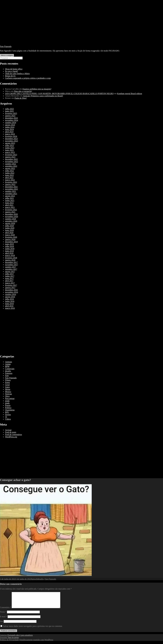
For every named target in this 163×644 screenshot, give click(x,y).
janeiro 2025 (10, 116)
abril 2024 (9, 132)
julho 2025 (9, 109)
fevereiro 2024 (11, 136)
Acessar (8, 430)
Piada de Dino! (21, 98)
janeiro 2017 (10, 288)
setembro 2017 (11, 269)
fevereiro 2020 (11, 237)
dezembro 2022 (11, 159)
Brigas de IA (10, 76)
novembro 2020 (12, 217)
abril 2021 (9, 205)
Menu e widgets (7, 55)
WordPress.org (11, 437)
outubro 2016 (11, 294)
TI (6, 417)
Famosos (9, 373)
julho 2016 (9, 299)
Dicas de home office (14, 69)
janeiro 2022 (10, 184)
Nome (3, 615)
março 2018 (10, 255)
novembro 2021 (12, 189)
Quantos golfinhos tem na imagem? (37, 89)
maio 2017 (9, 278)
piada (7, 401)
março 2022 (10, 180)
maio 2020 (9, 230)
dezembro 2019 (11, 242)
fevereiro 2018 (11, 258)
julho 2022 (9, 171)
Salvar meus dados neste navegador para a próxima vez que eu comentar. (33, 629)
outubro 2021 (11, 191)
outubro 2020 (11, 219)
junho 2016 (10, 301)
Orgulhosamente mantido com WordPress (36, 643)
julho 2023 (9, 145)
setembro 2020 (11, 221)
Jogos (7, 387)
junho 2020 (10, 228)
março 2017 (10, 283)
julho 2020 (9, 226)
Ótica (7, 396)
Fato (7, 376)
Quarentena (10, 410)
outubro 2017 (11, 267)
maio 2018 (9, 251)
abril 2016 (9, 306)
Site (2, 624)
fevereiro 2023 (11, 155)
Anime (8, 364)
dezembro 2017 (11, 262)
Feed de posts (11, 432)
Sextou (8, 415)
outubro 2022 (11, 164)
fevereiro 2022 (11, 182)
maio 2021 (9, 203)
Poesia (8, 405)
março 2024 (10, 134)
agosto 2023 (10, 143)
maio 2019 (9, 244)
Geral (7, 385)
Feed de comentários (13, 434)
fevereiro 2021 (11, 210)
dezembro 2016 (11, 290)
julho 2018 (9, 246)
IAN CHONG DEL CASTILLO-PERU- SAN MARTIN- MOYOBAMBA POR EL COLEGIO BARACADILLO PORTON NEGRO (59, 94)
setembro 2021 (11, 194)
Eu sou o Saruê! (12, 71)
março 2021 (10, 207)
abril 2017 (9, 281)
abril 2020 (9, 233)
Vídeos (8, 419)
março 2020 (10, 235)
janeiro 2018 (10, 260)
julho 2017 (9, 274)
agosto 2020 (10, 223)
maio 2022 (9, 175)
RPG (7, 412)
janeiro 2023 (10, 157)
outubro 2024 (11, 123)
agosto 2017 (10, 272)
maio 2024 (9, 129)
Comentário (6, 610)
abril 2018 (9, 253)
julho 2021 (9, 198)
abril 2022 (9, 178)
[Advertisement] (81, 25)
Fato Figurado (6, 46)
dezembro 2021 (11, 187)
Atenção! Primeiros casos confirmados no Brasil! (43, 96)
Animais (9, 362)
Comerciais (10, 369)
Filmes (8, 380)
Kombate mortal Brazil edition (130, 94)
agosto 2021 (10, 196)
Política (8, 408)
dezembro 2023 (11, 139)
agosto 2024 (10, 125)
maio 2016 (9, 304)
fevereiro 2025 (11, 113)
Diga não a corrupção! (23, 91)
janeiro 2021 (10, 212)
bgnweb (34, 579)
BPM (7, 366)
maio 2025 (9, 111)
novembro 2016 (12, 292)
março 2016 (10, 308)
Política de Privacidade (9, 643)
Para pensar (10, 398)
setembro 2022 (11, 166)
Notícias (8, 394)
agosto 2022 (10, 168)
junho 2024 (10, 127)
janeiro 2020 (10, 239)
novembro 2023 (12, 141)
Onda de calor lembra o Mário (17, 74)
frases (7, 382)
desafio (8, 371)
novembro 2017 (12, 265)
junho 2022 (10, 173)
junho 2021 (10, 200)
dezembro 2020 (11, 214)
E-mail (4, 620)
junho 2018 (10, 249)
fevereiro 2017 (11, 285)
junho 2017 (10, 276)
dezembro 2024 (11, 118)
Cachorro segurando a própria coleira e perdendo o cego (28, 78)
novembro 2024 (12, 120)
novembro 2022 (12, 162)
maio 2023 (9, 150)
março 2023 (10, 152)
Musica (8, 392)
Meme (8, 389)
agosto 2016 (10, 297)
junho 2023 (10, 148)
